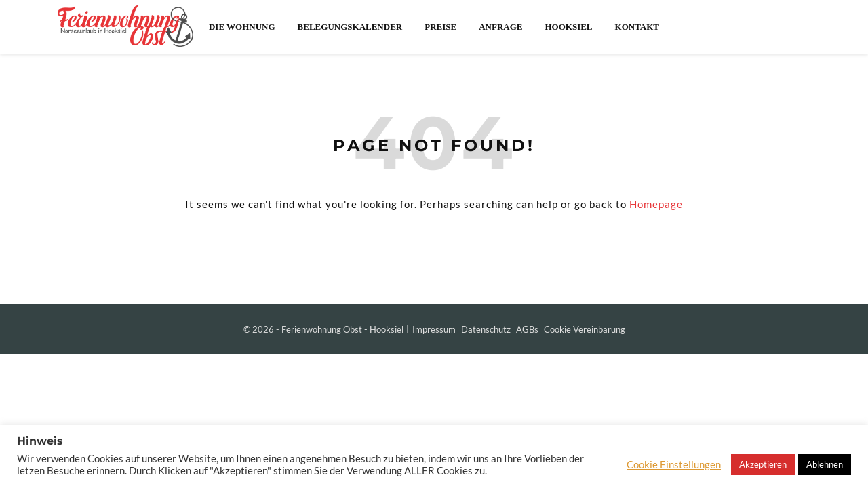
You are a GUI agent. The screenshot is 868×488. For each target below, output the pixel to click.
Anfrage (500, 27)
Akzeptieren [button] (763, 464)
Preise (440, 27)
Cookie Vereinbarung (585, 329)
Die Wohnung (242, 27)
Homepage (656, 204)
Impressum (434, 329)
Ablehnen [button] (825, 464)
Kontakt (637, 27)
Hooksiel (568, 27)
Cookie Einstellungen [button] (674, 465)
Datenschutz (486, 329)
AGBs (527, 329)
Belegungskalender (350, 27)
